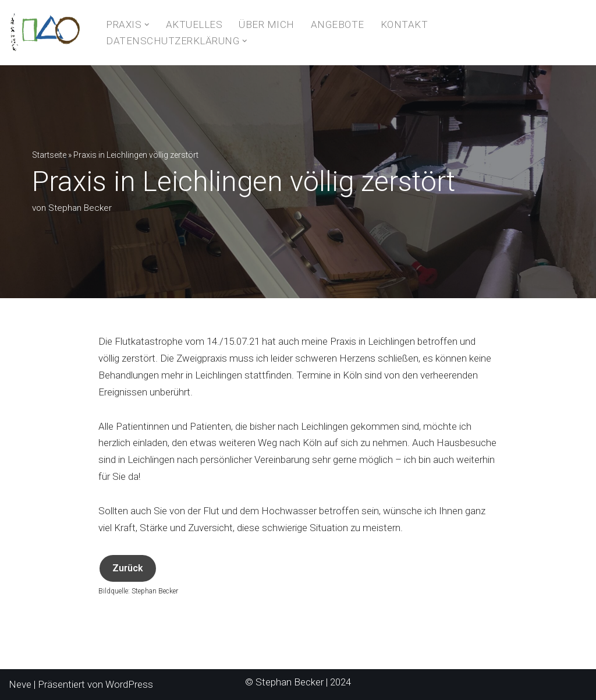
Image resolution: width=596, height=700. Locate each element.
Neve (20, 684)
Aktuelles (194, 24)
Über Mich (267, 24)
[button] (147, 25)
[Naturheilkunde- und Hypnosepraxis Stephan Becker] (47, 33)
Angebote (338, 24)
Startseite (49, 155)
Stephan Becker (80, 208)
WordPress (129, 684)
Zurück (128, 568)
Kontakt (405, 24)
